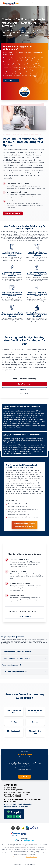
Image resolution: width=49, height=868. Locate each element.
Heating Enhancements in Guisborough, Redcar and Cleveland (37, 314)
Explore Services (24, 389)
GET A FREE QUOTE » (11, 81)
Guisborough (24, 234)
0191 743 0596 (10, 788)
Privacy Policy (18, 864)
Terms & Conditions (30, 864)
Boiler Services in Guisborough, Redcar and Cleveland (12, 254)
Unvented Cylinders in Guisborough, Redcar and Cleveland (37, 274)
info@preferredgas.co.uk (14, 790)
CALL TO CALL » (24, 777)
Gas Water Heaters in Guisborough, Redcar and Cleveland (12, 274)
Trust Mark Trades (32, 857)
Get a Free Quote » (24, 384)
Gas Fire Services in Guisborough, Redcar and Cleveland (37, 254)
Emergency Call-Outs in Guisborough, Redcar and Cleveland (37, 294)
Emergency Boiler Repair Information (18, 804)
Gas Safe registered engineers (28, 70)
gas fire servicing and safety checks (27, 354)
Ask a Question (24, 393)
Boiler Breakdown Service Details (16, 807)
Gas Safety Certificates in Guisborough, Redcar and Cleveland (12, 294)
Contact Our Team (25, 617)
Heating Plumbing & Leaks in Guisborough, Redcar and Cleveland (12, 314)
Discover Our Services (13, 213)
